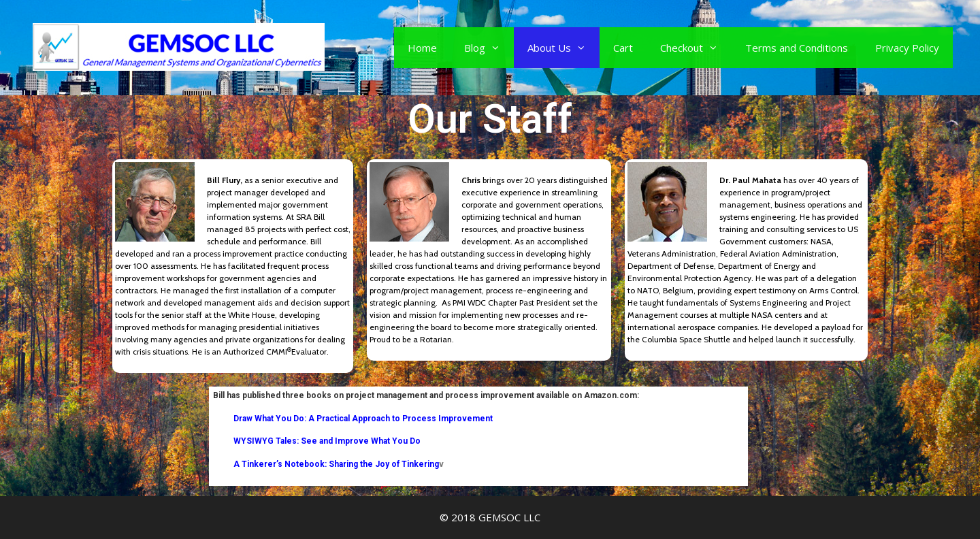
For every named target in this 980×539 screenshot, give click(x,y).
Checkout (696, 48)
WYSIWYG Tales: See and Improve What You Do (327, 441)
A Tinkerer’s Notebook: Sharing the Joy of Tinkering (326, 464)
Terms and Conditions (797, 48)
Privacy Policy (907, 48)
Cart (623, 48)
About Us (563, 48)
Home (422, 48)
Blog (489, 48)
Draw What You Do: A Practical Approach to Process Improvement (363, 419)
